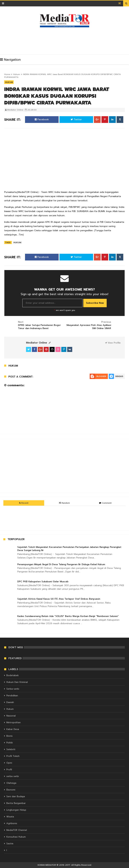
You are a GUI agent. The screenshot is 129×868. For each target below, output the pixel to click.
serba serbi (13, 776)
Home (7, 74)
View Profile (113, 343)
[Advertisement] (65, 40)
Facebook (42, 119)
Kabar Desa (13, 729)
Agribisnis (12, 823)
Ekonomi (11, 790)
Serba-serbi (13, 689)
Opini (9, 763)
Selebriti (11, 749)
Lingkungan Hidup (16, 810)
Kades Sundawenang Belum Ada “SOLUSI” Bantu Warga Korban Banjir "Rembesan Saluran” (68, 616)
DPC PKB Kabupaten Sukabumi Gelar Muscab (43, 582)
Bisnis (9, 736)
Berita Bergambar (16, 803)
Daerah (10, 702)
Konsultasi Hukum (16, 837)
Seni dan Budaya (16, 796)
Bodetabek (13, 675)
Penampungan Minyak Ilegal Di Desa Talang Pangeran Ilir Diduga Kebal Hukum (61, 564)
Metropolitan (14, 722)
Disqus (119, 376)
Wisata (10, 817)
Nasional (11, 716)
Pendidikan (12, 696)
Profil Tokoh (13, 756)
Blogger (101, 376)
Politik (10, 743)
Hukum (17, 74)
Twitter (76, 119)
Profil (9, 770)
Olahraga (11, 783)
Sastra (10, 844)
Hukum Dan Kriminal (17, 682)
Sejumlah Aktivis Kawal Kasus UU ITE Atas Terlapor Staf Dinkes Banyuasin (59, 599)
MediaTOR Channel (17, 830)
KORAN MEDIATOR (47, 865)
